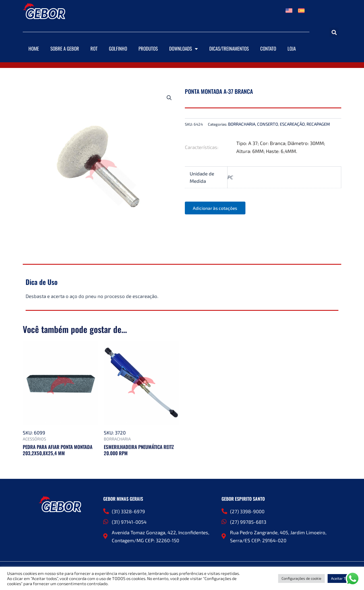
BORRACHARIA (242, 124)
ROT (94, 48)
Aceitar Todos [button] (342, 578)
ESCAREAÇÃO (292, 124)
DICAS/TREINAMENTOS (229, 48)
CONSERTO (268, 124)
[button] (334, 32)
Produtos (148, 48)
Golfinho (118, 48)
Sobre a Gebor (65, 48)
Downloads (184, 49)
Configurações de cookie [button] (301, 578)
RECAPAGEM (318, 124)
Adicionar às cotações (216, 208)
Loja (292, 48)
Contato (268, 48)
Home (34, 48)
